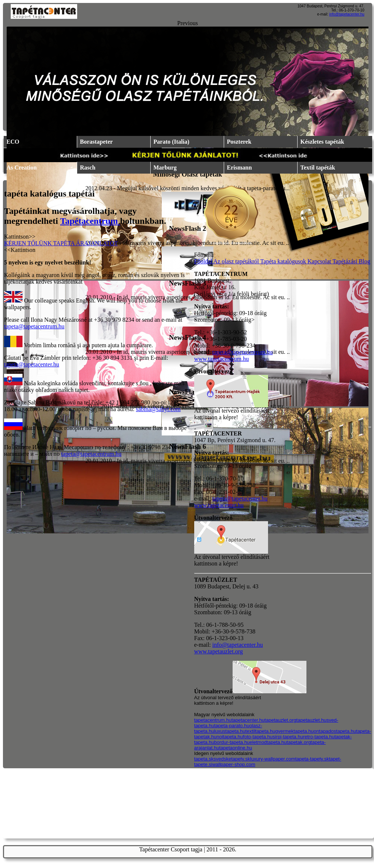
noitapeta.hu (230, 737)
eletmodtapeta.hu (268, 742)
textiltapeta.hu (260, 731)
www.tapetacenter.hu (219, 505)
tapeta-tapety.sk (312, 759)
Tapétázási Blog (351, 261)
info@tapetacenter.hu (347, 14)
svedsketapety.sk (232, 759)
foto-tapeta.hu (258, 737)
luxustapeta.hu (230, 731)
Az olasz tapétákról (237, 261)
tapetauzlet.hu (312, 720)
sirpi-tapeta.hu (288, 737)
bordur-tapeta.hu (232, 742)
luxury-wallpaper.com (272, 759)
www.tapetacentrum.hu (222, 359)
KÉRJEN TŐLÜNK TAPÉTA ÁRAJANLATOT (61, 243)
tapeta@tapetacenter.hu (32, 364)
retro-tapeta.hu (319, 737)
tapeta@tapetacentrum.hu (34, 326)
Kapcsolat (320, 261)
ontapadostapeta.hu (335, 731)
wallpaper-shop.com (234, 764)
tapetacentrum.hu (213, 720)
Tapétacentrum (90, 221)
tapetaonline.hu (236, 748)
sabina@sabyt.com (158, 409)
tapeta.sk (204, 759)
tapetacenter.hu (248, 720)
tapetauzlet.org (281, 720)
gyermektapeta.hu (295, 731)
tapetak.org (299, 742)
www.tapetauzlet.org (219, 651)
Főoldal (204, 261)
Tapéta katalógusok (284, 261)
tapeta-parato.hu (232, 726)
